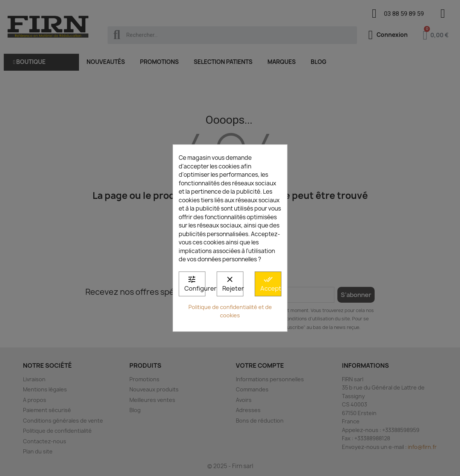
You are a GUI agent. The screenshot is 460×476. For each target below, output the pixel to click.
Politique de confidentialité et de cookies (230, 311)
